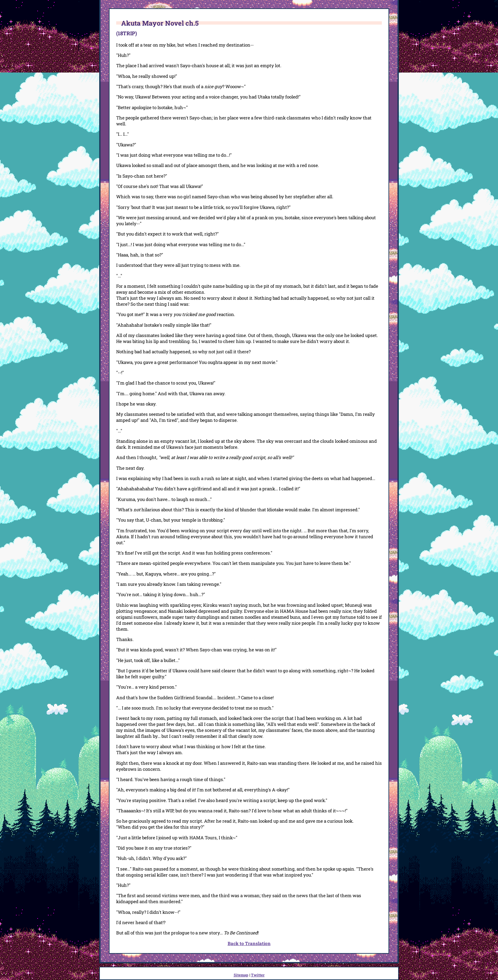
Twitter (258, 975)
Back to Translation (249, 943)
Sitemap (241, 975)
